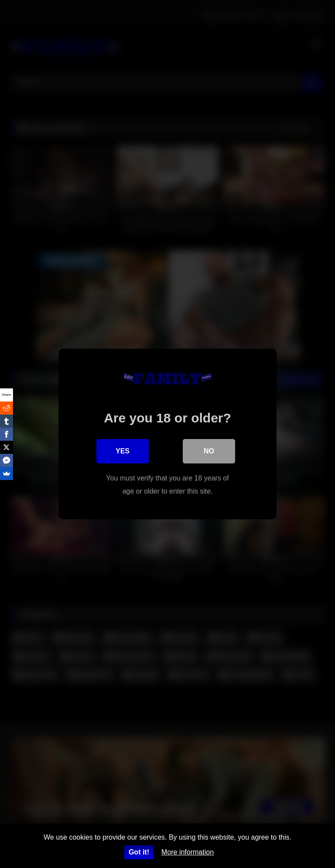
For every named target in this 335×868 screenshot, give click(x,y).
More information (188, 852)
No (209, 451)
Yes (123, 451)
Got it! (139, 852)
